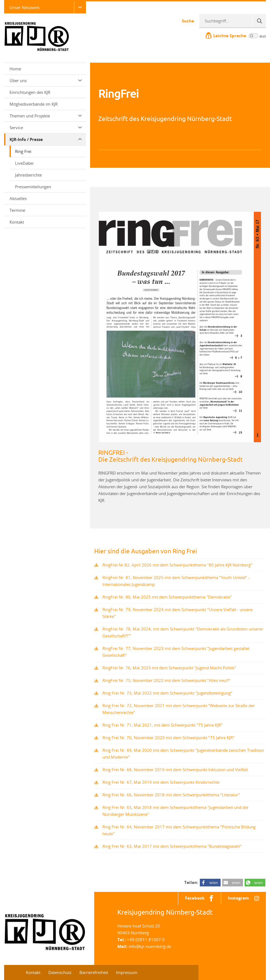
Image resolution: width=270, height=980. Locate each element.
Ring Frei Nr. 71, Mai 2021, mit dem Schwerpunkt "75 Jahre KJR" (162, 725)
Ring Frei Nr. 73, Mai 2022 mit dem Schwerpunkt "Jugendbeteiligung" (167, 693)
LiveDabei (24, 163)
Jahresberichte (28, 175)
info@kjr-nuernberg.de (150, 946)
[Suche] (259, 21)
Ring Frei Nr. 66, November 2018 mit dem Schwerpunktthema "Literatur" (171, 795)
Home (15, 69)
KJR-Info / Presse (46, 139)
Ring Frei (23, 151)
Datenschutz (60, 972)
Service (46, 128)
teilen (214, 883)
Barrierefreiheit (94, 972)
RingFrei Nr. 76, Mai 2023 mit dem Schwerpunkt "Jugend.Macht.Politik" (169, 668)
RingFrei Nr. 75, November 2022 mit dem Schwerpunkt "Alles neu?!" (166, 680)
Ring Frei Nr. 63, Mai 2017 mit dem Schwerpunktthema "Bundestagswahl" (172, 846)
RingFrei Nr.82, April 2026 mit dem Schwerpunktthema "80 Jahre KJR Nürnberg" (177, 565)
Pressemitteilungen (33, 187)
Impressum (127, 972)
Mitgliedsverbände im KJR (34, 104)
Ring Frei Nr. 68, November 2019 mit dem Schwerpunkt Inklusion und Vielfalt (175, 770)
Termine (17, 210)
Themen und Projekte (46, 116)
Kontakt (17, 222)
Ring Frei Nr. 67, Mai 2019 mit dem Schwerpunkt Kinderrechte (161, 782)
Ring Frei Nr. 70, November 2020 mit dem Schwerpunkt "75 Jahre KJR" (168, 738)
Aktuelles (18, 198)
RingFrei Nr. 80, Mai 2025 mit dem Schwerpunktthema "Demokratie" (167, 597)
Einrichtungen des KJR (30, 92)
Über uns (46, 80)
